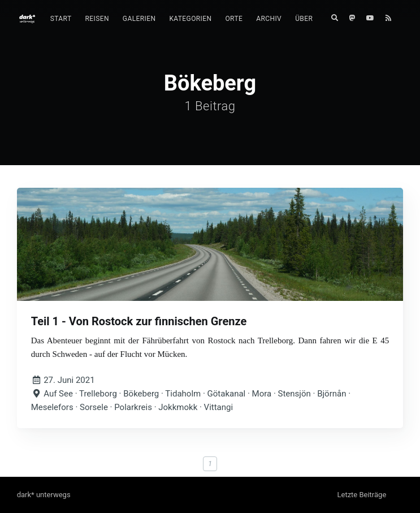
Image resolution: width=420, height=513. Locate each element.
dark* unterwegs (44, 495)
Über (304, 19)
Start (61, 19)
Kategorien (190, 19)
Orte (234, 19)
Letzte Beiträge (361, 495)
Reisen (97, 19)
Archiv (269, 19)
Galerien (139, 19)
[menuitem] (61, 19)
